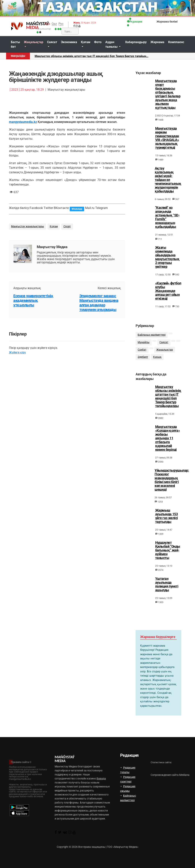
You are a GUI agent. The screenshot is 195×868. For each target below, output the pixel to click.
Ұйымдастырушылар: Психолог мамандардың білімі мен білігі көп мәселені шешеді (172, 483)
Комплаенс (176, 42)
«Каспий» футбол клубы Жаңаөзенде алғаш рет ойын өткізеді (168, 291)
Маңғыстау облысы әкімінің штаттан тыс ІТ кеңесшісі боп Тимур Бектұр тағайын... (92, 56)
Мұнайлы (144, 345)
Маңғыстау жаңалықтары (28, 226)
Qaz (54, 24)
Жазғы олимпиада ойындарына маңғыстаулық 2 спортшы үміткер (167, 257)
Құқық (157, 359)
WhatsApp (77, 209)
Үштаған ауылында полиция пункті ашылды (167, 588)
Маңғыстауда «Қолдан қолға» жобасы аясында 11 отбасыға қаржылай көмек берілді (168, 441)
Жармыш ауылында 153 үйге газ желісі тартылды (167, 519)
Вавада (101, 778)
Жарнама (157, 42)
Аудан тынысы (112, 44)
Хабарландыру (136, 42)
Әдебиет (143, 359)
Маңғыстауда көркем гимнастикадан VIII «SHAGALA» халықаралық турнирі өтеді (167, 138)
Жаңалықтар (34, 42)
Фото (98, 42)
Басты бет (15, 44)
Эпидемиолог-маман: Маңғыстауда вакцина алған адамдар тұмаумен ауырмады (99, 303)
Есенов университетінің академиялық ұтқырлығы (33, 300)
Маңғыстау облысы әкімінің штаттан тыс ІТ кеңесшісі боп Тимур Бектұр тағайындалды (168, 400)
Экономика (69, 42)
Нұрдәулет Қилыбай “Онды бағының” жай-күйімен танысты (168, 553)
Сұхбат (142, 352)
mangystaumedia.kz (23, 122)
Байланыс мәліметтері (152, 337)
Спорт (67, 226)
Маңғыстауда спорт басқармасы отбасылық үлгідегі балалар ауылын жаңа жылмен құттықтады (168, 94)
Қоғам (86, 42)
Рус (61, 24)
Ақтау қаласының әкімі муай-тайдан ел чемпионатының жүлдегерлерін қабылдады (168, 180)
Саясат (52, 42)
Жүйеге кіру (17, 352)
